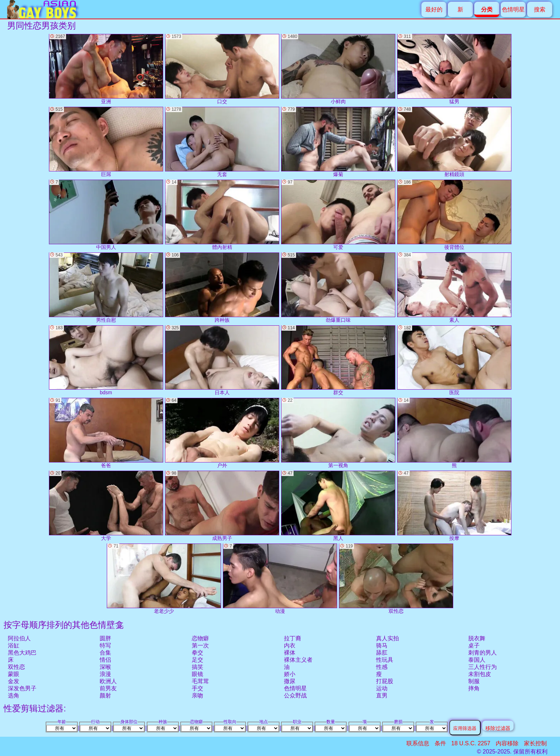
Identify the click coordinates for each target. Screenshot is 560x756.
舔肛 (382, 653)
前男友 (108, 688)
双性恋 (16, 667)
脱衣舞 (477, 638)
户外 (222, 433)
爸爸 (106, 433)
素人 (454, 288)
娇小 (290, 674)
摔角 (474, 688)
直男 (382, 695)
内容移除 (507, 743)
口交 (222, 69)
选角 (14, 695)
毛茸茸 (200, 681)
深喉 (105, 667)
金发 (14, 681)
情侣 (105, 660)
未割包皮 (480, 674)
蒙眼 (14, 674)
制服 (474, 681)
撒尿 (290, 681)
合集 (105, 653)
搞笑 (197, 667)
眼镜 (197, 674)
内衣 (290, 645)
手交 (197, 688)
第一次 (200, 645)
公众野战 (295, 695)
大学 (106, 506)
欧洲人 (108, 681)
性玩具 (385, 660)
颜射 (105, 695)
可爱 (338, 215)
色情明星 (513, 9)
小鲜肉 (338, 69)
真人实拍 (387, 638)
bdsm (106, 361)
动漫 (280, 579)
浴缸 (14, 645)
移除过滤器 (498, 728)
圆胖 (105, 638)
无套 (222, 142)
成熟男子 (222, 506)
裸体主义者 (298, 660)
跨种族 (222, 288)
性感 (382, 667)
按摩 (454, 506)
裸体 (290, 653)
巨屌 (106, 142)
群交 (338, 361)
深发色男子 (22, 688)
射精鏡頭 (454, 142)
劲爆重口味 (338, 288)
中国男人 (106, 215)
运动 (382, 688)
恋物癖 (200, 638)
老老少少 (164, 579)
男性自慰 (106, 288)
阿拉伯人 (19, 638)
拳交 (197, 653)
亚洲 (106, 69)
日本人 (222, 361)
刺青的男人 (482, 653)
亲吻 (197, 695)
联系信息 (418, 743)
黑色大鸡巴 (22, 653)
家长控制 (535, 743)
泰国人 (477, 660)
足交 (197, 660)
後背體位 (454, 215)
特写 (105, 645)
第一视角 (338, 433)
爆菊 (338, 142)
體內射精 (222, 215)
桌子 (474, 645)
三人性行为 (482, 667)
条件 (440, 743)
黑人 (338, 506)
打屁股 (385, 681)
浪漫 (105, 674)
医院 (454, 361)
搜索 (540, 9)
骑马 (382, 645)
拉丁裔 (292, 638)
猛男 (454, 69)
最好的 (434, 9)
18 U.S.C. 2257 (471, 743)
